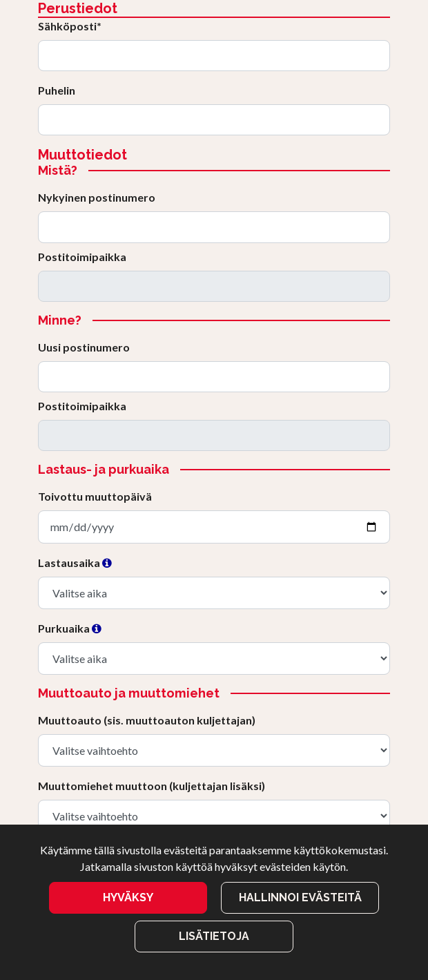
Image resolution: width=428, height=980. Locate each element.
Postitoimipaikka (82, 257)
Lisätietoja (214, 936)
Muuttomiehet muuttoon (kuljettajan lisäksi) (152, 786)
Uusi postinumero (84, 347)
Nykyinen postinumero (97, 197)
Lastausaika (75, 563)
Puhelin (57, 90)
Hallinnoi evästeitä (300, 897)
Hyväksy (128, 897)
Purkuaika (70, 628)
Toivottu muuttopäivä (95, 496)
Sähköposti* (70, 26)
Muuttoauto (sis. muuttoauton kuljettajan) (147, 720)
